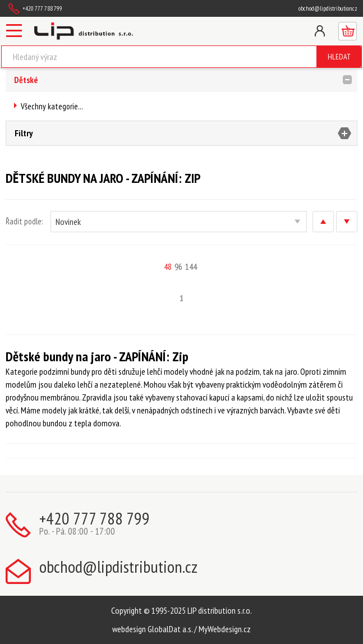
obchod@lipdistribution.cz (328, 8)
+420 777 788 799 (42, 8)
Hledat (339, 57)
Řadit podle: (24, 221)
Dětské (26, 80)
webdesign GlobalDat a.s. (152, 629)
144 (191, 266)
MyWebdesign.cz (225, 629)
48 (168, 266)
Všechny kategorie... (52, 106)
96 (178, 266)
